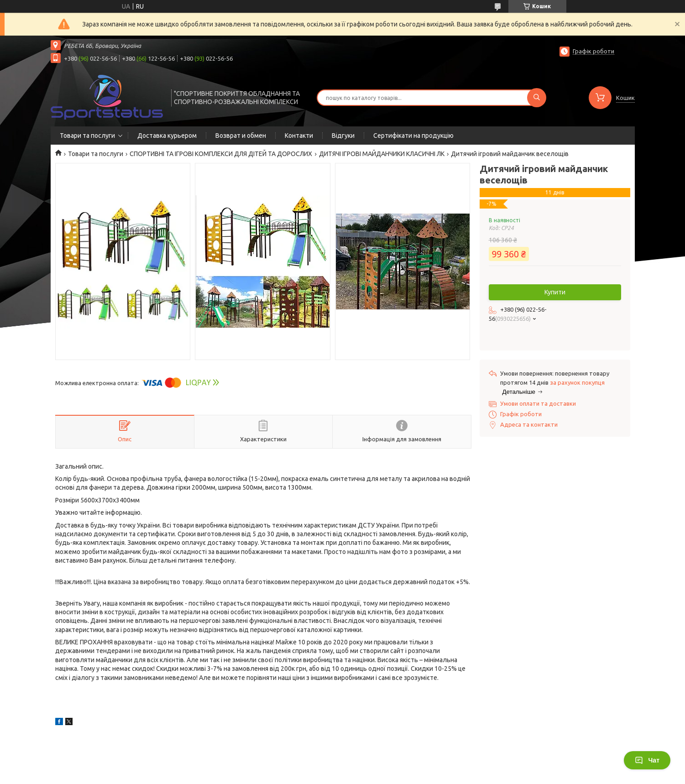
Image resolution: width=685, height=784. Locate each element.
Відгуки (343, 136)
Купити (555, 292)
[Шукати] (537, 98)
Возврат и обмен (241, 136)
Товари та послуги (87, 136)
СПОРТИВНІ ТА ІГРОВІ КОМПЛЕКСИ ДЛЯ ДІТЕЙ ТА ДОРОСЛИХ (221, 154)
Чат (647, 760)
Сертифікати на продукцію (413, 136)
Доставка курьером (167, 136)
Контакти (299, 136)
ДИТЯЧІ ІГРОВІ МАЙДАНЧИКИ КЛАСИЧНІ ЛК (382, 154)
